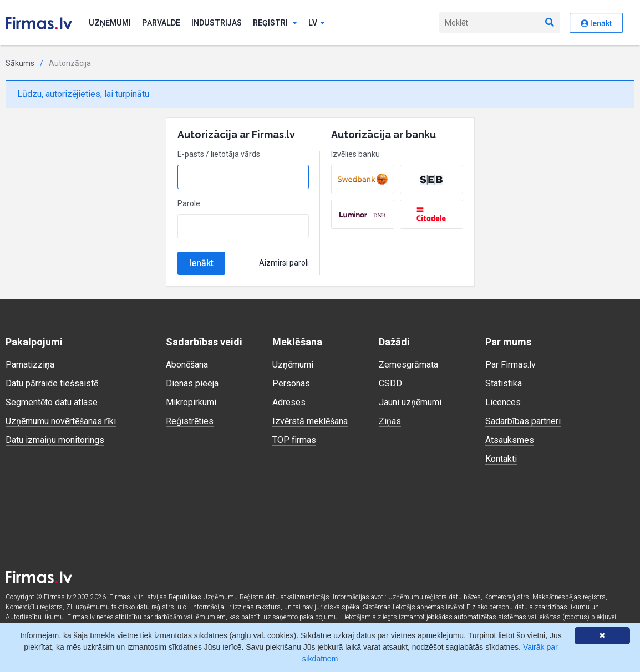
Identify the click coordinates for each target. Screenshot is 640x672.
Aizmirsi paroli (284, 263)
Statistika (504, 383)
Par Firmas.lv (511, 365)
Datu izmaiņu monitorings (55, 440)
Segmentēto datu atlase (52, 402)
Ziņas (390, 421)
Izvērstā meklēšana (310, 421)
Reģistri (275, 23)
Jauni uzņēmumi (410, 402)
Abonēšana (187, 365)
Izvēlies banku (355, 154)
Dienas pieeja (192, 383)
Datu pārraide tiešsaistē (52, 383)
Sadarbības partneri (523, 421)
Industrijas (217, 23)
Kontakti (501, 459)
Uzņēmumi (110, 23)
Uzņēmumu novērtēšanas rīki (61, 421)
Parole (189, 203)
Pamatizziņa (30, 365)
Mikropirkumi (191, 402)
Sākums (20, 63)
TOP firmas (294, 440)
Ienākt (201, 263)
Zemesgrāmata (408, 365)
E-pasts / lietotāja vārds (219, 154)
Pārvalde (161, 23)
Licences (503, 402)
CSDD (390, 383)
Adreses (289, 402)
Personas (291, 383)
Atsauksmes (510, 440)
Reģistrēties (190, 421)
